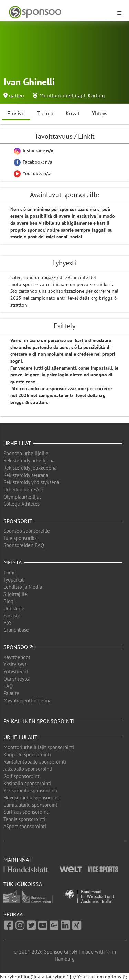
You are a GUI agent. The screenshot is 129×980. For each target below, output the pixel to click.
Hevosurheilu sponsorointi (32, 797)
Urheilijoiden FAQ (23, 489)
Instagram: (34, 151)
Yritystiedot (16, 672)
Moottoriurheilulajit (62, 95)
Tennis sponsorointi (24, 819)
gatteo (17, 95)
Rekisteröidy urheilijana (29, 461)
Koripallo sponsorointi (27, 754)
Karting (96, 95)
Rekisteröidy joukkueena (30, 468)
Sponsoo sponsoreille (27, 531)
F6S (8, 623)
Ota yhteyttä (17, 679)
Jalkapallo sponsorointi (28, 769)
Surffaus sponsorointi (26, 812)
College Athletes (21, 504)
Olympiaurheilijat (22, 497)
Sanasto (12, 615)
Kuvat (73, 113)
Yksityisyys (15, 664)
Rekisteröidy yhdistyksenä (31, 482)
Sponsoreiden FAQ (24, 545)
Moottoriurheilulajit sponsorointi (39, 747)
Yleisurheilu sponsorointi (30, 791)
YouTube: (32, 173)
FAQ (8, 686)
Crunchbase (16, 630)
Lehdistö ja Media (23, 587)
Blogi (9, 601)
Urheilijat (17, 443)
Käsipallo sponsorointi (27, 783)
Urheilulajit (20, 737)
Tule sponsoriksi (21, 538)
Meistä (13, 562)
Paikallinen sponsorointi (39, 721)
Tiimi (9, 572)
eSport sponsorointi (25, 826)
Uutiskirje (14, 609)
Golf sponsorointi (22, 776)
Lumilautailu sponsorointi (31, 805)
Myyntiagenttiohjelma (27, 700)
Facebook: (33, 162)
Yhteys (100, 113)
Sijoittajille (15, 594)
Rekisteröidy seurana (26, 475)
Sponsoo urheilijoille (26, 453)
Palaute (11, 693)
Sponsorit (18, 521)
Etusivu (16, 113)
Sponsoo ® (18, 647)
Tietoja (45, 113)
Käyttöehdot (17, 657)
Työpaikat (14, 580)
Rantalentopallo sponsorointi (35, 762)
